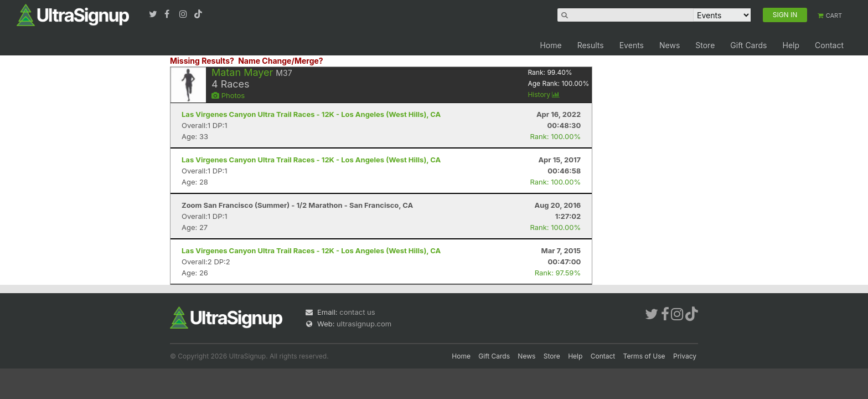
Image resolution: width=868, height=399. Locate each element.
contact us (357, 312)
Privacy (685, 356)
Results (591, 45)
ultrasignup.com (364, 324)
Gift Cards (748, 45)
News (670, 45)
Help (791, 45)
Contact (829, 45)
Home (551, 45)
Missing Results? (202, 61)
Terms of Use (644, 356)
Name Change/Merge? (281, 61)
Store (705, 45)
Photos (228, 95)
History (544, 94)
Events (632, 45)
